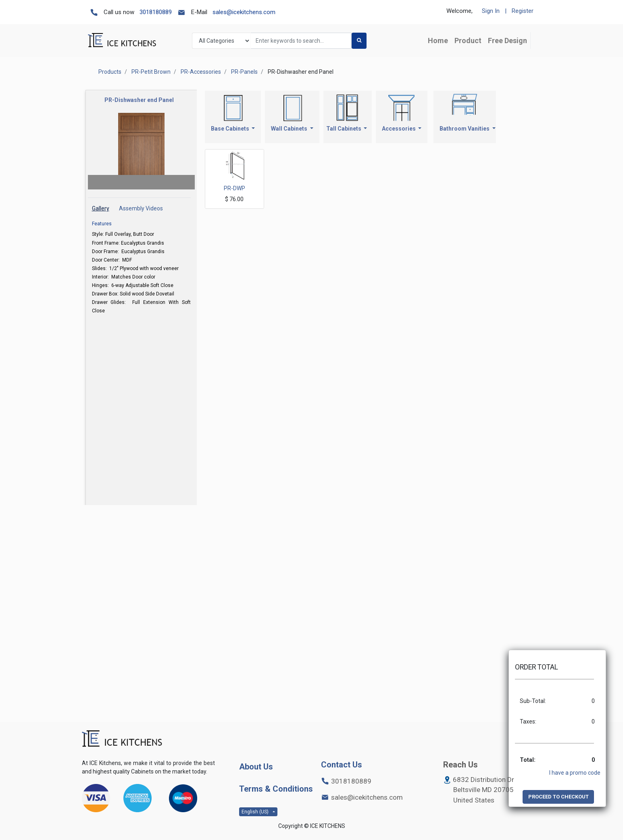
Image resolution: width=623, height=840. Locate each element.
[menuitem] (438, 41)
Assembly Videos (141, 208)
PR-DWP (234, 188)
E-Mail (199, 12)
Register (523, 11)
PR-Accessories (201, 72)
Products (110, 72)
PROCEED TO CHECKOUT (558, 797)
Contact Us (342, 765)
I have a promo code (575, 773)
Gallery (101, 208)
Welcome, (459, 11)
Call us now (119, 12)
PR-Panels (244, 72)
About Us (256, 767)
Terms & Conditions (276, 789)
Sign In (491, 11)
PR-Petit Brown (151, 72)
